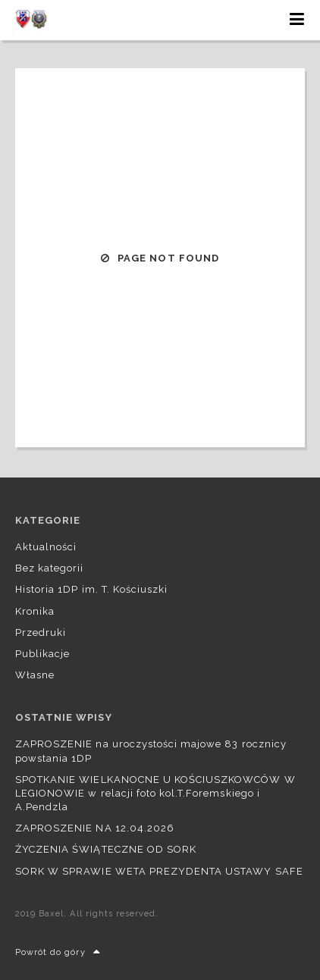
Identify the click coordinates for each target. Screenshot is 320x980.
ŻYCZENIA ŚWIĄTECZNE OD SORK (106, 849)
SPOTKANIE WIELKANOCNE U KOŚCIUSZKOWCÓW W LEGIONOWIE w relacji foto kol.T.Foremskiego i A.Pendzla (155, 793)
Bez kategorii (50, 568)
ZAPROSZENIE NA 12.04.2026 (95, 828)
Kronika (35, 611)
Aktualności (46, 547)
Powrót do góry (58, 952)
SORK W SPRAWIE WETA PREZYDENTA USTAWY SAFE (159, 871)
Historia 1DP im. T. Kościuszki (91, 589)
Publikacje (42, 654)
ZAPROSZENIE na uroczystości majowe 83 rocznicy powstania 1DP (151, 751)
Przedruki (41, 632)
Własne (35, 675)
